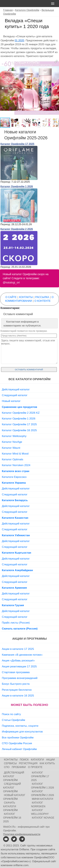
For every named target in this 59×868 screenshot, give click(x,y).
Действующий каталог (16, 389)
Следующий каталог (15, 395)
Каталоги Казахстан (15, 518)
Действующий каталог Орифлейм (14, 776)
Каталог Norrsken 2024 (16, 465)
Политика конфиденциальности (22, 834)
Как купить (47, 763)
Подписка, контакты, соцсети (20, 726)
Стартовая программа (16, 672)
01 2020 (19, 40)
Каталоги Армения (14, 588)
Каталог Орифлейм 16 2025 (19, 430)
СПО (7, 767)
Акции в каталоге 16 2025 (18, 696)
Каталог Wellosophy (14, 436)
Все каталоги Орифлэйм (29, 379)
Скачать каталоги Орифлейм (10, 806)
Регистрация (28, 763)
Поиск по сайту (11, 714)
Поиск (24, 760)
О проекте (35, 767)
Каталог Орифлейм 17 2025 (17, 144)
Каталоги (37, 760)
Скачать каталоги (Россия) (20, 629)
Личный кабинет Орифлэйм (19, 749)
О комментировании (29, 299)
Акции (50, 760)
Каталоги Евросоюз (14, 477)
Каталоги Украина (14, 483)
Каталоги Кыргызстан (17, 553)
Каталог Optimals (13, 459)
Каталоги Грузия (13, 605)
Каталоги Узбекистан (16, 535)
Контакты (26, 297)
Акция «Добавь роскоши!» (18, 660)
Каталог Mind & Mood (15, 454)
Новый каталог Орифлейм (14, 797)
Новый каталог (11, 401)
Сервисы (10, 763)
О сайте (11, 297)
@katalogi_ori (11, 282)
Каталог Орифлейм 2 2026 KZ (21, 413)
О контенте (42, 301)
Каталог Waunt (11, 448)
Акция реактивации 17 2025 (19, 666)
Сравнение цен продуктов (20, 407)
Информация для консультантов (22, 732)
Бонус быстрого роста (16, 684)
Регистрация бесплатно (17, 690)
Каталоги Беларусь (15, 500)
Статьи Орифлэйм (14, 720)
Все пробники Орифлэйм (18, 737)
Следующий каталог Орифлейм (12, 788)
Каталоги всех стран (16, 471)
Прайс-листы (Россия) (16, 623)
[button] (56, 62)
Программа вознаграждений (20, 678)
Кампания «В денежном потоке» (22, 655)
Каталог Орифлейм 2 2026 (17, 229)
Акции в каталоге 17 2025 (18, 649)
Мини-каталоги (43, 799)
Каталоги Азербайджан (17, 570)
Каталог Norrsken (38, 805)
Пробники (19, 767)
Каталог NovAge (12, 442)
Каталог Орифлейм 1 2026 (17, 186)
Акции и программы (29, 639)
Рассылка (42, 297)
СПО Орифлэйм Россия (17, 743)
